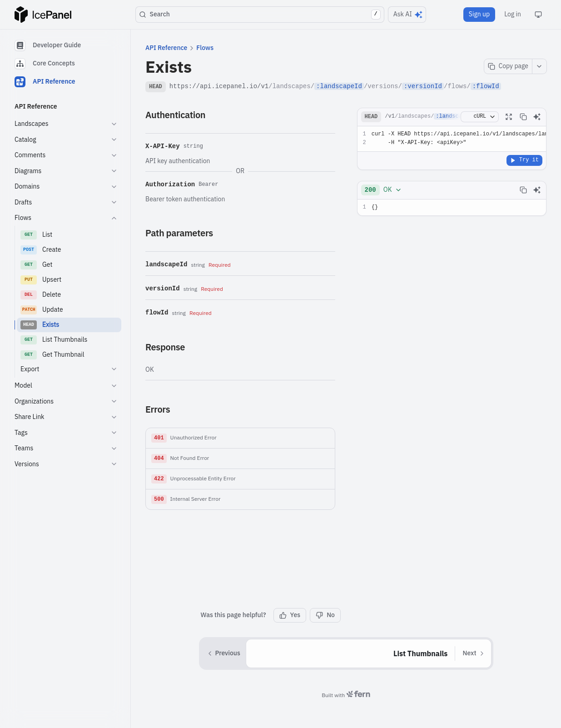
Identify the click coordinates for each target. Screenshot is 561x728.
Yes (290, 615)
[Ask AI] (537, 117)
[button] (240, 438)
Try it (524, 160)
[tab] (66, 45)
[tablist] (66, 64)
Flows (205, 48)
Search (260, 15)
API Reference (166, 48)
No (325, 615)
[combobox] (383, 190)
